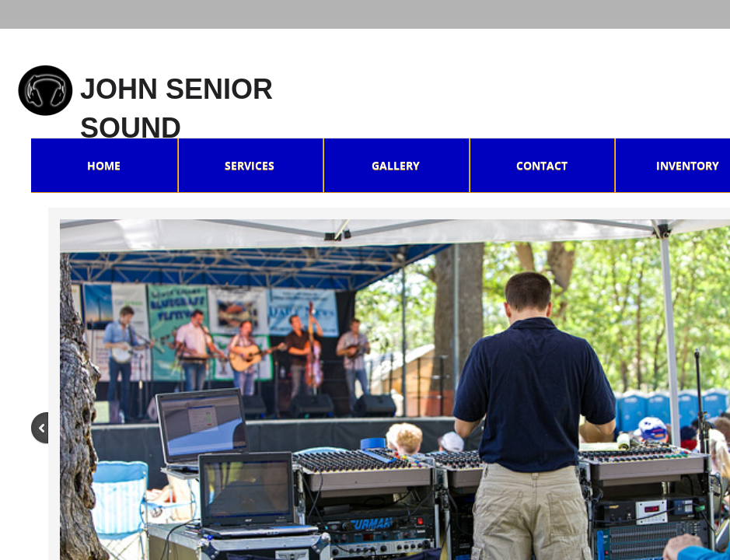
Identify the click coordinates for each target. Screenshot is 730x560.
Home (104, 165)
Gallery (396, 165)
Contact (542, 165)
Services (250, 165)
